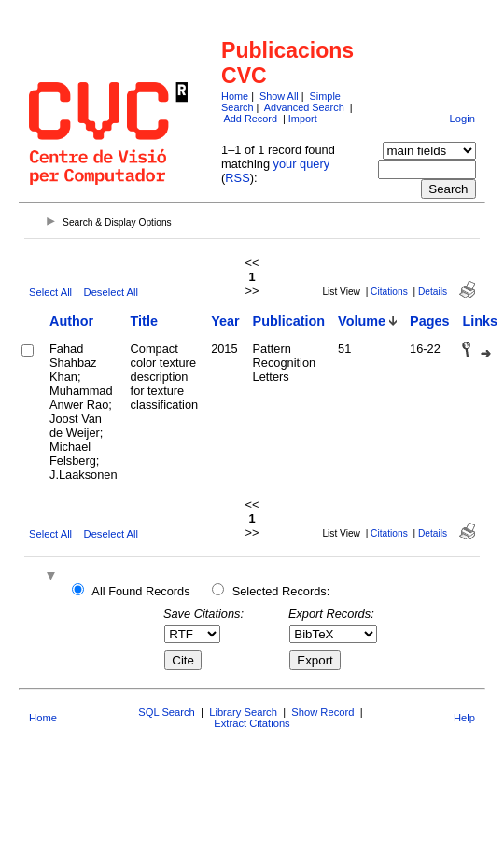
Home (235, 96)
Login (462, 119)
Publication (289, 321)
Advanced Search (304, 107)
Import (303, 119)
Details (433, 292)
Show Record (322, 712)
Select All (50, 292)
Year (225, 321)
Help (464, 718)
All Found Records (140, 591)
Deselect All (111, 292)
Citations (389, 292)
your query (301, 164)
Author (71, 321)
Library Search (243, 712)
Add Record (251, 119)
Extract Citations (252, 723)
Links (480, 321)
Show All (279, 96)
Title (144, 321)
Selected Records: (281, 591)
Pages (429, 321)
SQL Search (167, 712)
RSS (237, 178)
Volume (362, 321)
